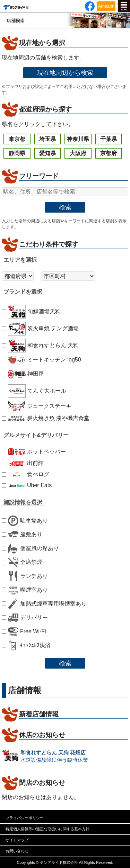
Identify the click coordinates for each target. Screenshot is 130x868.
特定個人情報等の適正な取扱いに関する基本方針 (47, 829)
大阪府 (78, 153)
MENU (124, 10)
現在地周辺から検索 (65, 73)
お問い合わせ (17, 851)
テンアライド (15, 6)
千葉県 (109, 139)
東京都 (17, 139)
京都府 (109, 153)
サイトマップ (17, 840)
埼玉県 (47, 139)
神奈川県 (78, 139)
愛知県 (47, 153)
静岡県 (17, 153)
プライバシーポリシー (25, 818)
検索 (65, 207)
